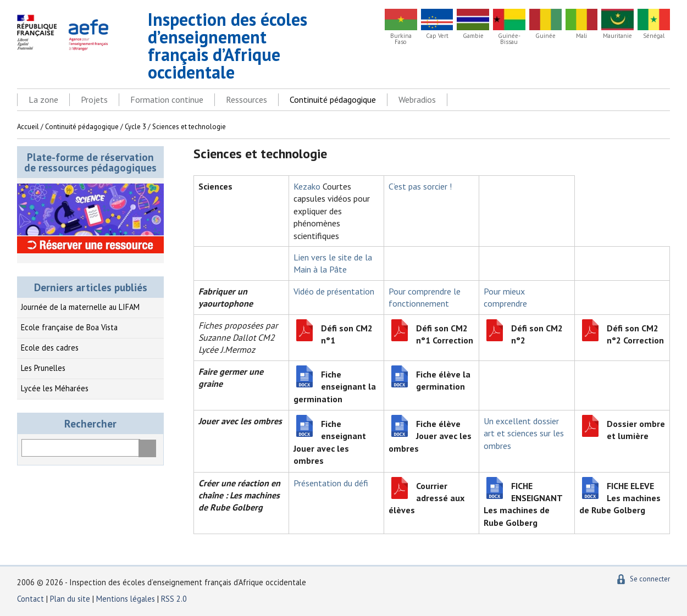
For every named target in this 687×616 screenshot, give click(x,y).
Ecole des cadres (50, 348)
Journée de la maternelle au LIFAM (80, 307)
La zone (43, 99)
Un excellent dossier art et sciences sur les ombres (524, 433)
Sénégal (654, 36)
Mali (581, 36)
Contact (31, 599)
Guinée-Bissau (509, 39)
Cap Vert (437, 36)
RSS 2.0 (174, 599)
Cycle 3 (135, 127)
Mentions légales (126, 599)
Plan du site (71, 599)
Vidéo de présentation (334, 291)
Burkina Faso (401, 39)
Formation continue (167, 99)
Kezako (307, 186)
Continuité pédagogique (333, 99)
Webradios (417, 99)
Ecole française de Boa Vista (69, 327)
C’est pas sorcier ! (420, 186)
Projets (94, 99)
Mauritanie (617, 36)
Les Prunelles (43, 368)
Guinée (545, 36)
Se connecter (650, 579)
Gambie (473, 36)
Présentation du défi (331, 483)
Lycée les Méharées (55, 388)
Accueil (28, 127)
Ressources (246, 99)
